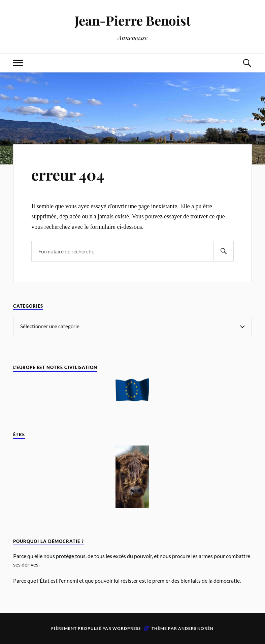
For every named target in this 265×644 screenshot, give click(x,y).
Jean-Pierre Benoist (132, 20)
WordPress (127, 628)
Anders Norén (196, 628)
